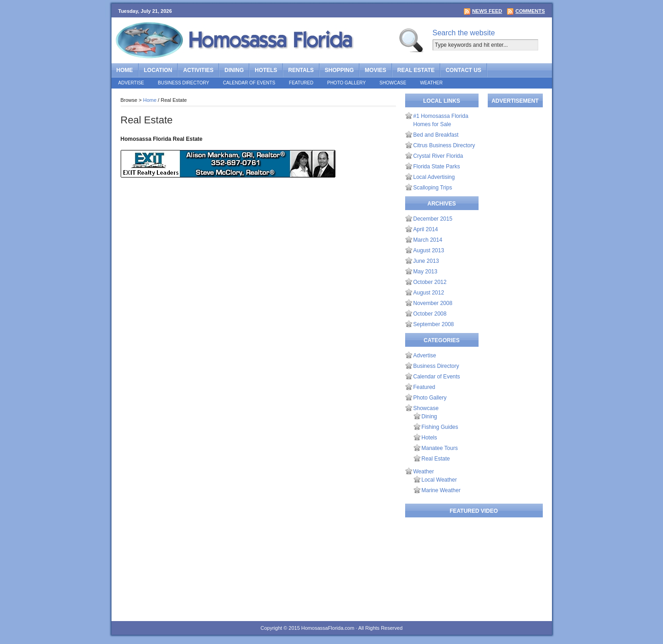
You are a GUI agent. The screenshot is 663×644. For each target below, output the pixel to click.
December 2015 (433, 219)
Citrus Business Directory (444, 145)
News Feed (487, 11)
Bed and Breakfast (436, 135)
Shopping (339, 70)
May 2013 (426, 272)
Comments (530, 11)
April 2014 (426, 229)
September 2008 (434, 324)
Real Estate (416, 70)
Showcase (393, 83)
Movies (376, 70)
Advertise (131, 83)
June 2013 (426, 261)
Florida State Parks (437, 167)
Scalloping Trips (433, 188)
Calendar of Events (249, 83)
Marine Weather (441, 490)
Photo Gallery (346, 83)
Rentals (301, 70)
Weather (431, 83)
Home (125, 70)
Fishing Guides (440, 427)
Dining (234, 70)
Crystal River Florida (438, 156)
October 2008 (430, 314)
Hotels (266, 70)
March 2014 (428, 240)
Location (158, 70)
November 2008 (433, 303)
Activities (198, 70)
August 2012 (429, 293)
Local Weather (439, 480)
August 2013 (429, 250)
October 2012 (430, 282)
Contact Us (463, 70)
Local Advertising (434, 177)
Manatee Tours (440, 448)
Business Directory (184, 83)
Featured (301, 83)
